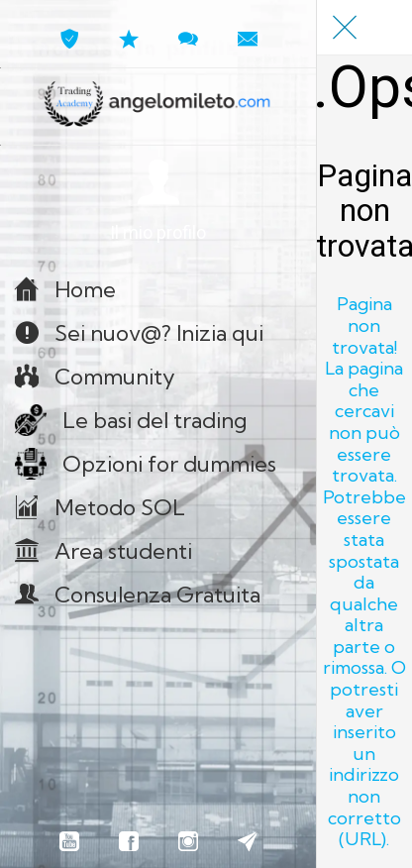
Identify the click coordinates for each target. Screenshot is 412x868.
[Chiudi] (345, 28)
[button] (158, 202)
